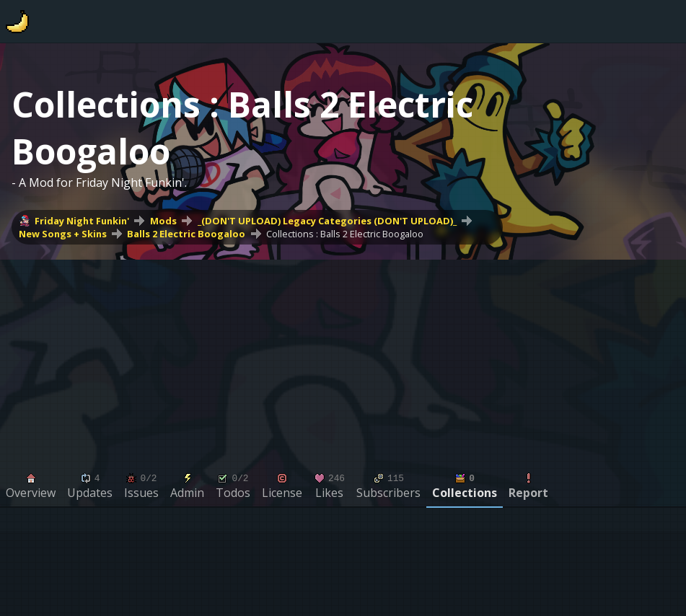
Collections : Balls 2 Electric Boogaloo (345, 234)
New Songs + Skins (63, 234)
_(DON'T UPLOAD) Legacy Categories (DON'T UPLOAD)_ (327, 221)
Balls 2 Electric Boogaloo (186, 234)
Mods (163, 221)
